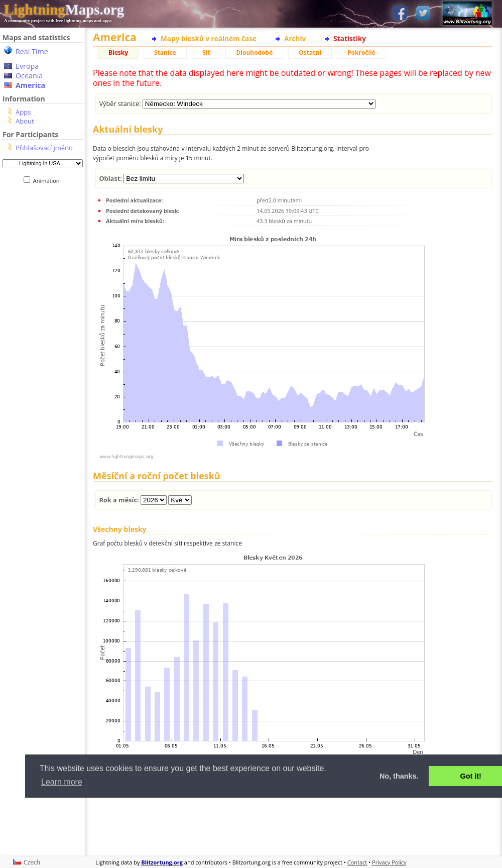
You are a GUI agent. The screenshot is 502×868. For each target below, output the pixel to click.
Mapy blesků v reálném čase (209, 38)
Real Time (32, 51)
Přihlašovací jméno (44, 148)
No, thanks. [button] (399, 776)
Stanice (165, 52)
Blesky (118, 52)
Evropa (27, 66)
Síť (206, 52)
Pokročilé (361, 52)
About (25, 121)
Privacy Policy (389, 862)
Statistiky (350, 38)
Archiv (295, 38)
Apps (23, 112)
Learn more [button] (62, 782)
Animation (48, 181)
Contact (357, 862)
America (30, 85)
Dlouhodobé (254, 52)
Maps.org (64, 10)
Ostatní (310, 52)
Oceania (29, 76)
